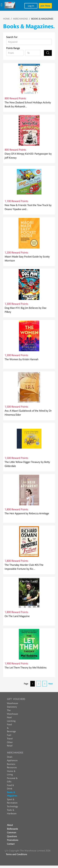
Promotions (13, 840)
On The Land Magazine (17, 616)
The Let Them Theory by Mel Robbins (26, 668)
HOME (6, 19)
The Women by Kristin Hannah (21, 359)
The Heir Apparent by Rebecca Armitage (27, 513)
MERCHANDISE (20, 19)
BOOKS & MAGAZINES (42, 19)
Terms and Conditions (16, 854)
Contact (11, 844)
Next (50, 684)
